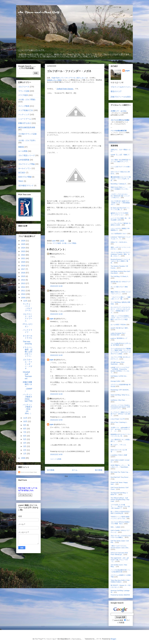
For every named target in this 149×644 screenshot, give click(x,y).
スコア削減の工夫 (26, 110)
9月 (25, 425)
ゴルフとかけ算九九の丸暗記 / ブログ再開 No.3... (120, 523)
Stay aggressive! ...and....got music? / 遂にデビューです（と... (120, 560)
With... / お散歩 (115, 527)
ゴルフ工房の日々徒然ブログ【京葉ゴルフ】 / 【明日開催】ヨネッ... (121, 203)
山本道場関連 (24, 160)
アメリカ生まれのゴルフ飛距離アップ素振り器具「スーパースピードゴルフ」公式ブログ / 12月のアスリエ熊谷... (121, 351)
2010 (23, 294)
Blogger (113, 639)
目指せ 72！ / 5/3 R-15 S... (119, 242)
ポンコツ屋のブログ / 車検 (119, 287)
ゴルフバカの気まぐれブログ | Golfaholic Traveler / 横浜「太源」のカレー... (120, 254)
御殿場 (21, 147)
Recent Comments (25, 472)
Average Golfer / (116, 381)
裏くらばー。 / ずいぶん (118, 445)
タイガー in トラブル (27, 337)
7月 (25, 432)
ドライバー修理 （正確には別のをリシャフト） (28, 352)
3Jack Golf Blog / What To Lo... (120, 395)
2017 (23, 269)
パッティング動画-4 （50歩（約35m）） (27, 409)
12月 (25, 301)
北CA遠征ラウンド (26, 185)
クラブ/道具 (57, 243)
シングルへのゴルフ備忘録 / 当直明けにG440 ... (121, 224)
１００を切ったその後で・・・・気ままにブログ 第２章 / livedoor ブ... (120, 506)
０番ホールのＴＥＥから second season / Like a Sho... (120, 547)
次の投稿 (51, 470)
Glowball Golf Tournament (27, 375)
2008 (23, 458)
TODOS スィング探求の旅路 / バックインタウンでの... (120, 518)
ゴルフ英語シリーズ (26, 155)
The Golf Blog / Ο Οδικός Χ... (120, 276)
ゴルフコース (24, 87)
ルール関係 (23, 151)
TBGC (21, 181)
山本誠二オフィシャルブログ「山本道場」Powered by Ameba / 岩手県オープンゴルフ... (120, 370)
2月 (25, 450)
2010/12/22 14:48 (56, 286)
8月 (25, 429)
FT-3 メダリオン (28, 325)
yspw (52, 319)
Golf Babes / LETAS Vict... (119, 376)
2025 (23, 244)
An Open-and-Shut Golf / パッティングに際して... (120, 209)
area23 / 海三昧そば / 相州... (120, 328)
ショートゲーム (25, 119)
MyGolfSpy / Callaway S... (119, 184)
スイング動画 (24, 106)
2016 (23, 273)
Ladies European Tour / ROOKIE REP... (118, 334)
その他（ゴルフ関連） (70, 243)
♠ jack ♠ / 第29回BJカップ (119, 338)
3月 (25, 446)
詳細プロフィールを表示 (121, 97)
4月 (25, 443)
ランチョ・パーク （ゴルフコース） (27, 307)
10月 (25, 421)
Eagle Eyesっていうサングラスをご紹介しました (69, 78)
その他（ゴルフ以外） (27, 140)
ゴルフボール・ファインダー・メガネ (27, 364)
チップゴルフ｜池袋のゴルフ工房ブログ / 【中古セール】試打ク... (121, 414)
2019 (23, 266)
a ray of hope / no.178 (118, 419)
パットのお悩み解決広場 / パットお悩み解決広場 (121, 571)
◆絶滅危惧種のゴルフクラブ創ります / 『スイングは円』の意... (121, 179)
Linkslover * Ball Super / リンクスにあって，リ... (121, 238)
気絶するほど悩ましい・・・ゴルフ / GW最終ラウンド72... (121, 188)
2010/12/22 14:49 (56, 314)
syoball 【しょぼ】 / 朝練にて (120, 155)
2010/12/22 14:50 (56, 420)
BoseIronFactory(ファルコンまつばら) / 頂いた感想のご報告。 (120, 261)
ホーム (75, 470)
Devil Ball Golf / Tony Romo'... (120, 477)
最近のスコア (116, 91)
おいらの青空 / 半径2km (118, 325)
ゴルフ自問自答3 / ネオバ (119, 234)
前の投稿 (99, 470)
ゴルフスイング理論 (26, 164)
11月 (25, 418)
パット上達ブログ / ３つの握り (121, 167)
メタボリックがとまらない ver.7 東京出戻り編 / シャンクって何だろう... (120, 196)
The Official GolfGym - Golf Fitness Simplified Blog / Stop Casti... (120, 500)
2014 (23, 280)
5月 (25, 439)
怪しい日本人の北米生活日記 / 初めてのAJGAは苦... (120, 512)
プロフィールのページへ (121, 87)
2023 (23, 251)
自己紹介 (22, 173)
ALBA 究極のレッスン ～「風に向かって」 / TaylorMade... (120, 466)
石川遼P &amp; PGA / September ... (118, 363)
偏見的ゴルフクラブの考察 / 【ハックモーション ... (120, 214)
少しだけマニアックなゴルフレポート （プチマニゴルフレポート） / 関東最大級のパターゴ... (121, 310)
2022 (23, 255)
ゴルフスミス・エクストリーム (27, 317)
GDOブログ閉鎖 (25, 177)
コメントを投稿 (56, 459)
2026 (23, 241)
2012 (23, 287)
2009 (23, 298)
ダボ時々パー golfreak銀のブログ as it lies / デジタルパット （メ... (120, 429)
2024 (23, 248)
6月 (25, 436)
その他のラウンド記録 (27, 134)
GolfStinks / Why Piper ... (119, 400)
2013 (23, 283)
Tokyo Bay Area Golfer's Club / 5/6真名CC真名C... (120, 581)
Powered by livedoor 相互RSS (120, 595)
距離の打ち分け (25, 123)
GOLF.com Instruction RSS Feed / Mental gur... (119, 554)
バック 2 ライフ (28, 331)
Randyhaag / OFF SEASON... (120, 390)
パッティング (24, 115)
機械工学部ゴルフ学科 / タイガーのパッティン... (121, 293)
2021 (23, 258)
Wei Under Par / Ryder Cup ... (120, 472)
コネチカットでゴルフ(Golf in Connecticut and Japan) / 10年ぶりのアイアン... (120, 407)
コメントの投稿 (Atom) (77, 476)
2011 (23, 291)
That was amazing (27, 343)
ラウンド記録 (24, 91)
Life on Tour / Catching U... (119, 422)
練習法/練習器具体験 (27, 127)
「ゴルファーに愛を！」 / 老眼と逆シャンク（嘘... (121, 298)
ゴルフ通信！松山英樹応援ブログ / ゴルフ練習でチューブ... (121, 161)
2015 (23, 276)
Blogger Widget (33, 472)
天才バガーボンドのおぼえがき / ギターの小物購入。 (121, 536)
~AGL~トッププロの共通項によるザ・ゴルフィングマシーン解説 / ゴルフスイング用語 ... (121, 318)
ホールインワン (25, 168)
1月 (25, 454)
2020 (23, 262)
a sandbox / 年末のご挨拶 (119, 455)
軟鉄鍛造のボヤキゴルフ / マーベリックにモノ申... (121, 435)
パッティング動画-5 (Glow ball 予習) (28, 398)
